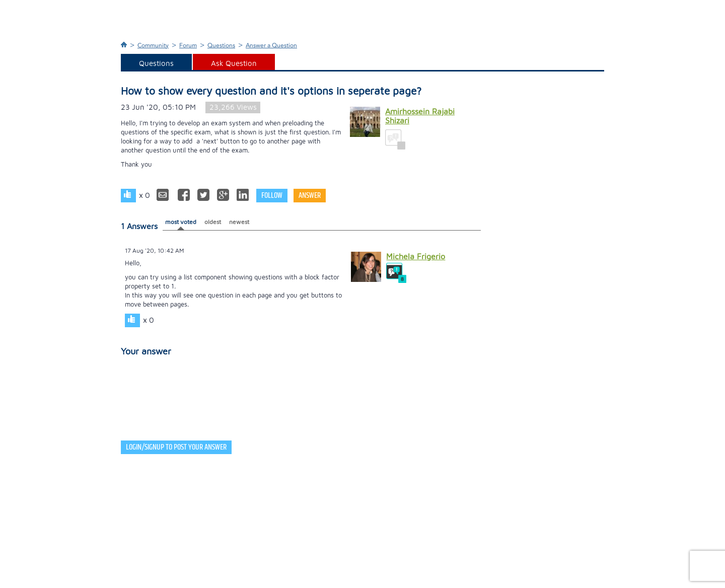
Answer (310, 196)
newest (239, 222)
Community (153, 45)
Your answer (146, 351)
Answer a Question (271, 45)
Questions (221, 45)
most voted (181, 222)
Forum (188, 45)
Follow (272, 196)
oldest (213, 222)
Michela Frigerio (416, 256)
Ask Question (234, 63)
